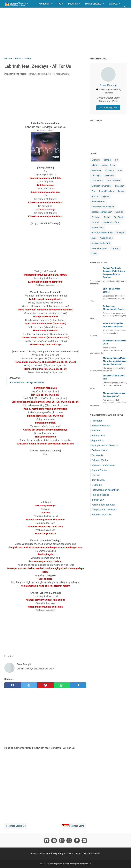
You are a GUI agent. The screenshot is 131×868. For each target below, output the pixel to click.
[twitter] (29, 685)
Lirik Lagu (96, 175)
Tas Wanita (97, 455)
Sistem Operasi (98, 201)
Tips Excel (118, 217)
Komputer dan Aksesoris (104, 510)
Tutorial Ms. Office (111, 222)
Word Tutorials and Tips (102, 233)
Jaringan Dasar (108, 165)
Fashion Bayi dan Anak (103, 505)
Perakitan (120, 186)
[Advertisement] (65, 32)
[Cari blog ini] (125, 8)
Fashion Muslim (100, 450)
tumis (94, 253)
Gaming (107, 160)
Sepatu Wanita (99, 470)
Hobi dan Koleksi (100, 495)
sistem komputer (99, 248)
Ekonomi (96, 160)
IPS (116, 160)
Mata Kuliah (97, 181)
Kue (120, 170)
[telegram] (78, 685)
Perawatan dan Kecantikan (105, 490)
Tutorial (95, 222)
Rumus (95, 196)
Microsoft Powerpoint (102, 186)
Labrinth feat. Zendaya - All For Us (28, 382)
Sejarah (105, 196)
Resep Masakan (15, 11)
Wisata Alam (97, 227)
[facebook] (13, 685)
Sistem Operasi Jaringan (103, 207)
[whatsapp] (62, 685)
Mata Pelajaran (113, 181)
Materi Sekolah (94, 4)
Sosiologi (96, 217)
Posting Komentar (61, 74)
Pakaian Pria (98, 436)
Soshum (120, 212)
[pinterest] (45, 685)
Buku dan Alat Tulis (102, 515)
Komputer (110, 170)
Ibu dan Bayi (98, 500)
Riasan (121, 191)
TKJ (59, 4)
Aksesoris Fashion (101, 426)
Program (73, 4)
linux (94, 238)
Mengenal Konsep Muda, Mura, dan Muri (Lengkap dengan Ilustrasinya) (115, 361)
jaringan (121, 233)
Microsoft (45, 4)
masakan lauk (106, 238)
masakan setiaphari (101, 243)
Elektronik (97, 431)
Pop (94, 191)
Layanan (114, 4)
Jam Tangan (98, 480)
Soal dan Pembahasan (102, 212)
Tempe (107, 217)
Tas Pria (96, 475)
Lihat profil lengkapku (108, 108)
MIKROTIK (109, 175)
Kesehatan (97, 170)
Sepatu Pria (98, 440)
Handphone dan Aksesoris (105, 445)
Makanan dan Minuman (104, 465)
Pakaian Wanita (100, 460)
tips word (115, 248)
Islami (94, 165)
